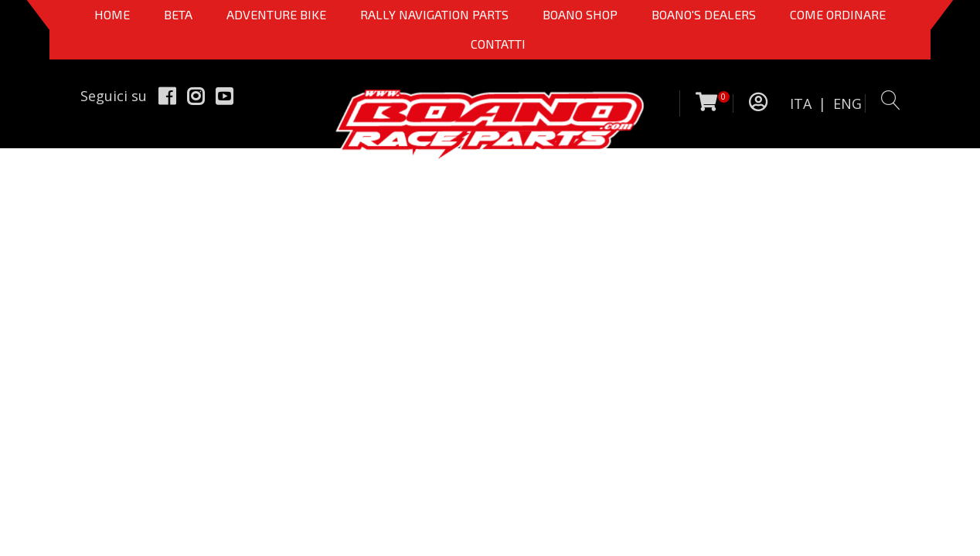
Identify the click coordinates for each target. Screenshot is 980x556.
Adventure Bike (276, 14)
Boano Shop (580, 14)
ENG (847, 103)
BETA (178, 14)
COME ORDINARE (838, 14)
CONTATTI (498, 44)
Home (112, 14)
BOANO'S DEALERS (704, 14)
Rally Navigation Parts (434, 14)
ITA (801, 103)
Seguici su (114, 96)
